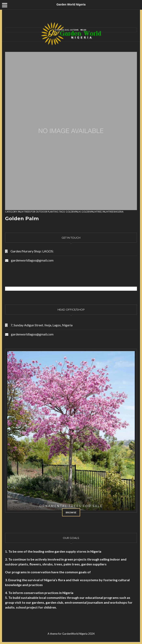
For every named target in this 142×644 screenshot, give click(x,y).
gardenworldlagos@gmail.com (32, 260)
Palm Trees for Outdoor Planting (38, 212)
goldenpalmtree (92, 212)
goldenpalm (73, 212)
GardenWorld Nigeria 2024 (78, 634)
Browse (71, 512)
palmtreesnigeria (113, 212)
